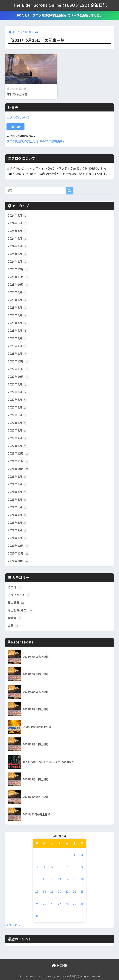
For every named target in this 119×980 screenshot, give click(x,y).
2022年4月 (18, 423)
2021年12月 (18, 453)
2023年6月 (18, 315)
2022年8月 (18, 392)
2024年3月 (18, 246)
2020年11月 (18, 553)
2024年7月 (18, 216)
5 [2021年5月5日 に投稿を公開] (52, 867)
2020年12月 (18, 546)
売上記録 (16, 603)
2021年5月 (18, 507)
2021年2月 (18, 530)
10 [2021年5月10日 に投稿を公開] (37, 879)
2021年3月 (18, 523)
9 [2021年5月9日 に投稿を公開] (82, 867)
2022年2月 (18, 438)
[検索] (69, 191)
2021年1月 (18, 538)
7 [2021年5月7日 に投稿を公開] (67, 867)
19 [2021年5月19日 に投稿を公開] (52, 891)
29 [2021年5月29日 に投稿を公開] (74, 904)
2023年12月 (18, 269)
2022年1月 (18, 446)
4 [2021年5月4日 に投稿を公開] (44, 867)
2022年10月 (18, 377)
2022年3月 (18, 430)
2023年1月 (18, 354)
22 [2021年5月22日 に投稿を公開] (74, 891)
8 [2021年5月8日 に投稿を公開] (75, 867)
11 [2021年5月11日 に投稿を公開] (44, 879)
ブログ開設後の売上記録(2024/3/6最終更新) (35, 141)
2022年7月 (18, 400)
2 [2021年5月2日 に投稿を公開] (82, 854)
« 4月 (8, 925)
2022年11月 (18, 369)
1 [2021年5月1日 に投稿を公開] (75, 854)
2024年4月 (18, 239)
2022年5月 (18, 415)
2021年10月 (18, 469)
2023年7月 (18, 308)
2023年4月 (18, 331)
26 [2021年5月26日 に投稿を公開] (52, 904)
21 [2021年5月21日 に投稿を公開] (67, 891)
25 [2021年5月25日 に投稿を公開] (44, 904)
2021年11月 (18, 461)
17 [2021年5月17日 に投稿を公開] (37, 891)
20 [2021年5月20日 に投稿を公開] (59, 891)
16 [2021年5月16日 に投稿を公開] (82, 879)
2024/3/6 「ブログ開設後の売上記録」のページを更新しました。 (59, 15)
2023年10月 (18, 285)
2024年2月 (18, 254)
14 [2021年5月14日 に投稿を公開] (67, 879)
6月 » (17, 925)
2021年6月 (18, 500)
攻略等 (15, 618)
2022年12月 (18, 361)
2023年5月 (18, 323)
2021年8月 (18, 484)
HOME (59, 965)
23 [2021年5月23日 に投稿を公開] (82, 891)
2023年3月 (18, 338)
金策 (13, 626)
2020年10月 (18, 561)
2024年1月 (18, 262)
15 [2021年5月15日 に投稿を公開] (74, 879)
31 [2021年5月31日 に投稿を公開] (37, 916)
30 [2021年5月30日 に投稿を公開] (82, 904)
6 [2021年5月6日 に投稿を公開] (59, 867)
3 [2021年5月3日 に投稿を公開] (37, 867)
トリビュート (19, 595)
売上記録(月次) (20, 610)
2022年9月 (18, 384)
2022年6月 (18, 407)
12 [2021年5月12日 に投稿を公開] (52, 879)
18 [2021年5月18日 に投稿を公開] (44, 891)
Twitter (16, 127)
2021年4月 (18, 515)
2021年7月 (18, 492)
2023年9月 (18, 292)
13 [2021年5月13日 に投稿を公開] (59, 879)
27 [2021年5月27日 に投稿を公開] (59, 904)
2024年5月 (18, 231)
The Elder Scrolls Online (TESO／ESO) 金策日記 (60, 5)
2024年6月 (18, 223)
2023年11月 (18, 277)
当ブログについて (18, 117)
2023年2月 (18, 346)
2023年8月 (18, 300)
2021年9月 (18, 477)
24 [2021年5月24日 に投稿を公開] (37, 904)
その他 (15, 587)
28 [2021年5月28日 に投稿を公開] (67, 904)
